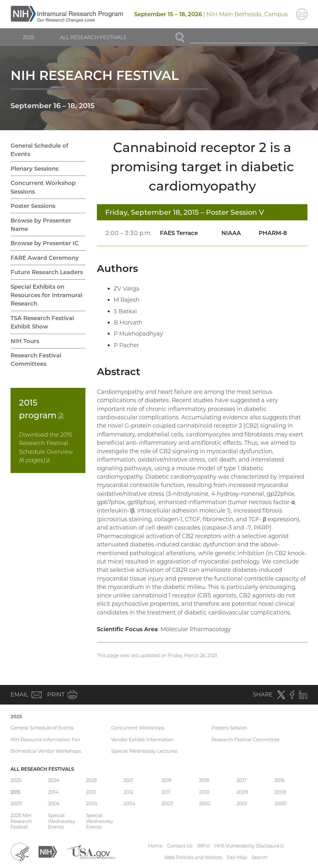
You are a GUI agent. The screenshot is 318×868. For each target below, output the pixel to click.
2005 (92, 804)
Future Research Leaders (47, 272)
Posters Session (229, 728)
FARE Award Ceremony (45, 258)
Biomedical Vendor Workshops (46, 751)
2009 (242, 792)
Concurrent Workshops (138, 728)
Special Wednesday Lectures (144, 751)
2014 (53, 792)
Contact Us (180, 846)
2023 (91, 780)
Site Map (237, 857)
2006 (54, 804)
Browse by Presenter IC (45, 243)
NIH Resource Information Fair (45, 739)
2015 (15, 792)
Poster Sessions (33, 206)
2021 (128, 780)
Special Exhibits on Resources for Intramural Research (46, 295)
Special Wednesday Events (62, 821)
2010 (204, 792)
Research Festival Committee (245, 739)
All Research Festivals (93, 37)
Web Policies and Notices (193, 857)
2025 (29, 37)
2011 (166, 792)
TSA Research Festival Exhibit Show (42, 322)
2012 (128, 792)
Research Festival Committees (36, 360)
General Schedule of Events (39, 150)
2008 (280, 792)
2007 (16, 804)
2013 (91, 792)
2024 (54, 780)
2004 (129, 804)
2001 (242, 804)
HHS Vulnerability (249, 846)
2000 (280, 804)
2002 (205, 804)
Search (259, 857)
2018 (204, 780)
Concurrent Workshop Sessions (43, 187)
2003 (167, 804)
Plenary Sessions (34, 169)
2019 (166, 780)
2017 (242, 780)
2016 (279, 780)
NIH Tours (25, 341)
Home (155, 846)
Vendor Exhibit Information (142, 739)
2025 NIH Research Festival (21, 821)
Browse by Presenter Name (41, 225)
